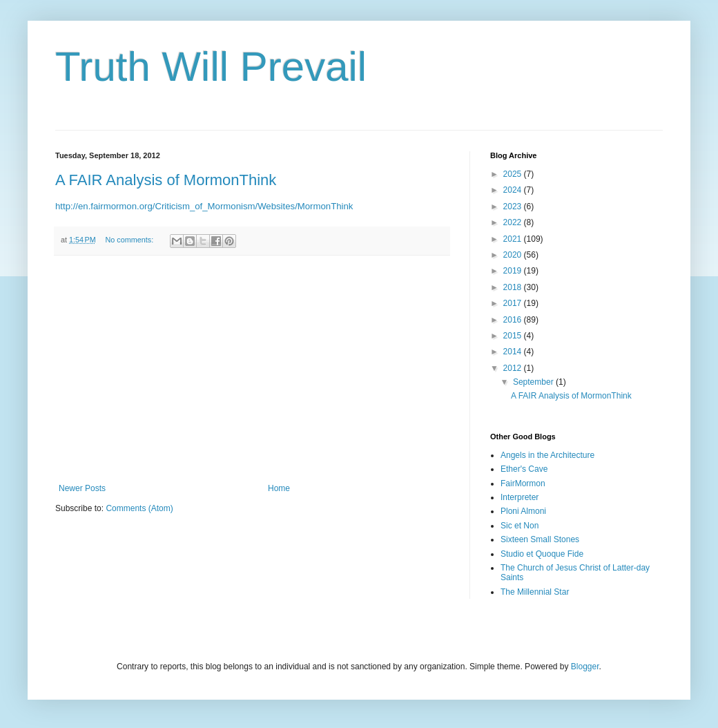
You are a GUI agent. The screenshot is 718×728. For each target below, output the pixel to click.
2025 (514, 174)
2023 (514, 207)
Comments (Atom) (139, 508)
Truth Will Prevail (211, 67)
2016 (514, 320)
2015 (514, 336)
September (534, 382)
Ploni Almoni (523, 511)
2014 (514, 352)
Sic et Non (520, 526)
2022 (514, 222)
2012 (514, 368)
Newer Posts (82, 488)
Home (279, 488)
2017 (514, 303)
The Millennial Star (535, 592)
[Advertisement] (252, 370)
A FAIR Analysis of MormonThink (166, 180)
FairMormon (523, 483)
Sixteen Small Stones (540, 539)
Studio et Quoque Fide (542, 554)
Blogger (585, 667)
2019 (514, 271)
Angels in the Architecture (547, 455)
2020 (514, 255)
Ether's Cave (524, 469)
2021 (514, 239)
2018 (514, 287)
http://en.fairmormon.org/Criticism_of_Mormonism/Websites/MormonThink (204, 206)
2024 (514, 190)
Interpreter (520, 497)
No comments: (131, 240)
